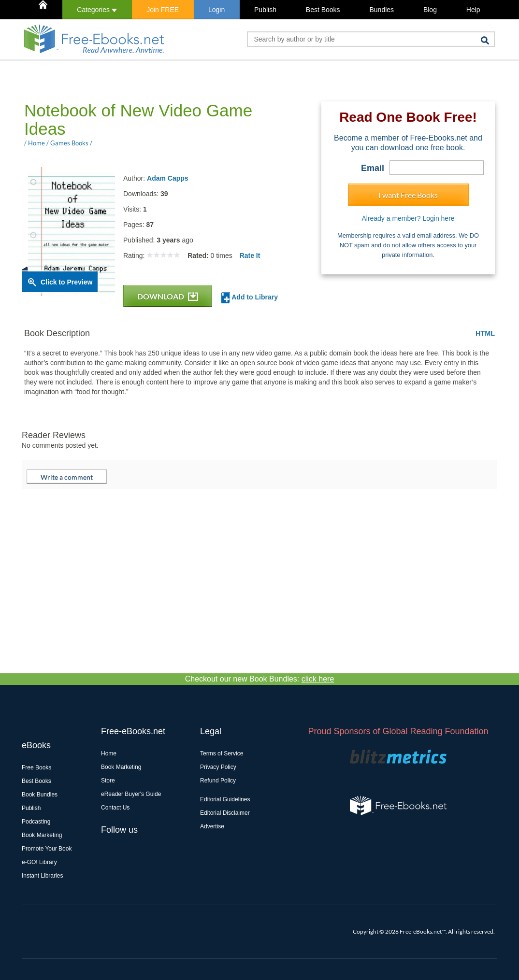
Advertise (212, 826)
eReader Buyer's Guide (131, 794)
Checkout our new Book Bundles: (260, 679)
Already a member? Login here (408, 218)
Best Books (323, 10)
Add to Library (250, 298)
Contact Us (115, 808)
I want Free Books (408, 195)
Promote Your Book (47, 849)
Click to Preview (66, 282)
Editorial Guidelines (225, 799)
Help (473, 10)
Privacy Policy (218, 767)
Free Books (36, 767)
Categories (97, 10)
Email (373, 168)
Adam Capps (168, 178)
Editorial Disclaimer (225, 813)
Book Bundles (40, 795)
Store (108, 781)
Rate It (250, 256)
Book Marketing (42, 835)
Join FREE (163, 10)
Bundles (382, 10)
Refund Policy (218, 781)
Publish (265, 10)
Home (109, 753)
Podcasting (36, 822)
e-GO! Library (39, 862)
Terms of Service (222, 753)
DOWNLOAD (168, 296)
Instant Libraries (42, 876)
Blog (430, 10)
